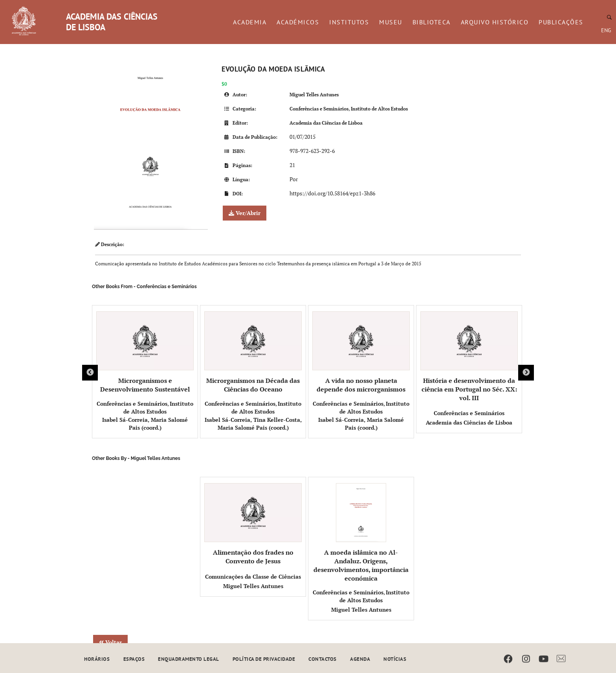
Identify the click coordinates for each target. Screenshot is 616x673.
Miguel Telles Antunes (314, 95)
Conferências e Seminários (319, 109)
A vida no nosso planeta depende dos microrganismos (361, 352)
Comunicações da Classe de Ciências (253, 576)
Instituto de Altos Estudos (379, 109)
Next (526, 373)
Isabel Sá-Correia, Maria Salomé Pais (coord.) (145, 424)
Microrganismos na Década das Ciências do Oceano (253, 352)
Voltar (110, 642)
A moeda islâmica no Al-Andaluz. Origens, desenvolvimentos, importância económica (361, 533)
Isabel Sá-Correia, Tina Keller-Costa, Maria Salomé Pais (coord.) (253, 424)
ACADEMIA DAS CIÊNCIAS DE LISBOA (112, 22)
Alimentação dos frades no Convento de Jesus (253, 524)
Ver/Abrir (245, 213)
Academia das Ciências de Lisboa (326, 123)
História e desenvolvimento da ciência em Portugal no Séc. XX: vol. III (469, 357)
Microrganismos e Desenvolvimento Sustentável (145, 352)
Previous (90, 373)
